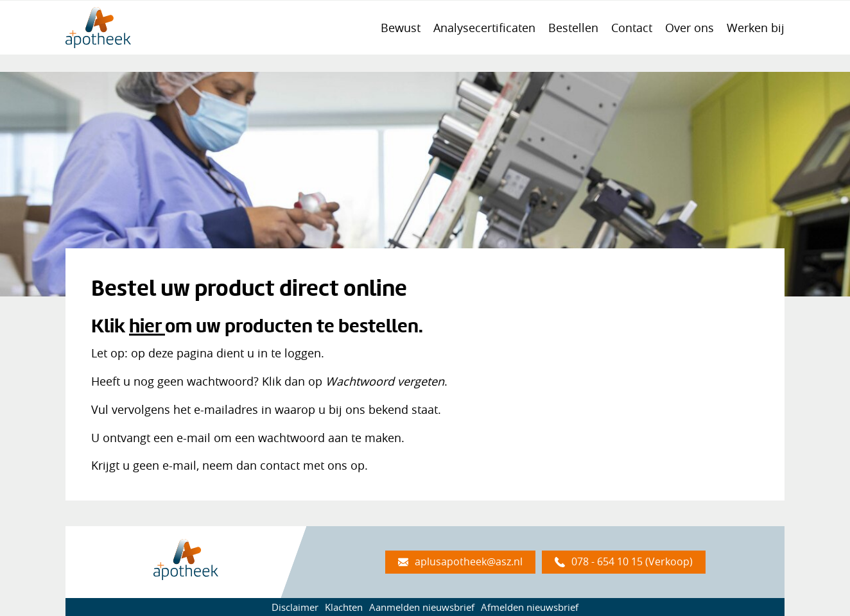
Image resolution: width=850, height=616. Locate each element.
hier (145, 326)
